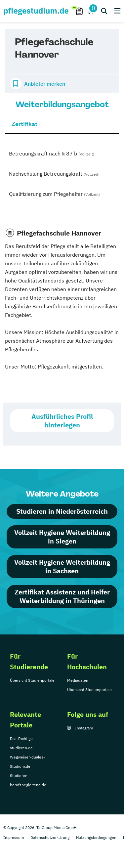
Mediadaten (78, 680)
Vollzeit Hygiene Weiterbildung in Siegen (62, 537)
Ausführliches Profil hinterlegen (62, 421)
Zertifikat (24, 124)
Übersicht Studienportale (32, 680)
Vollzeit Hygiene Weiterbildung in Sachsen (62, 566)
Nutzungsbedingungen (96, 837)
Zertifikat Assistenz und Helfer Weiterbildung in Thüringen (62, 596)
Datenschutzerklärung (50, 837)
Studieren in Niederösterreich (62, 511)
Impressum (14, 837)
